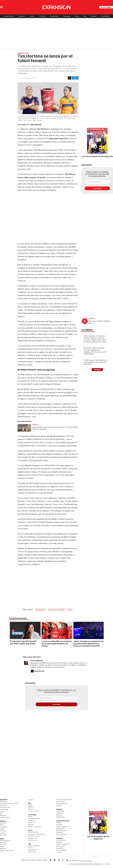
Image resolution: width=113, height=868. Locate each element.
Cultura (31, 800)
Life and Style (105, 16)
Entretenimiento (34, 819)
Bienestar (60, 848)
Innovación (60, 802)
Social (31, 848)
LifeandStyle (5, 817)
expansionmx (52, 860)
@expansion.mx (59, 860)
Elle (30, 803)
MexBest (60, 838)
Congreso (4, 827)
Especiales (61, 817)
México (3, 825)
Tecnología (66, 16)
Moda (2, 847)
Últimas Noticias (9, 16)
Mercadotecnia (23, 53)
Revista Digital (106, 7)
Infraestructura (34, 836)
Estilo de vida (33, 811)
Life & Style (32, 815)
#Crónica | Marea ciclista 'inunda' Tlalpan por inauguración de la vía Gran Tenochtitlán (95, 351)
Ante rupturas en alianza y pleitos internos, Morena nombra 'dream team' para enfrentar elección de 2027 (95, 339)
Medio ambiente (34, 846)
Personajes (61, 846)
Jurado (59, 852)
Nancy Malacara (37, 661)
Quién (2, 839)
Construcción (33, 832)
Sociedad (4, 835)
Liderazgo (60, 813)
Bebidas (59, 842)
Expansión (4, 799)
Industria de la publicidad (56, 610)
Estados (3, 831)
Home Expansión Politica (9, 803)
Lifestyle (60, 833)
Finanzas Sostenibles (64, 800)
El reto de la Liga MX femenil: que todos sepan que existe (23, 642)
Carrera (35, 425)
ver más (97, 370)
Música (31, 825)
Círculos (3, 844)
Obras (77, 16)
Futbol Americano (63, 827)
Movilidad (32, 852)
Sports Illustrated (63, 821)
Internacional (54, 16)
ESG (85, 16)
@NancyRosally (36, 125)
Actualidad (60, 811)
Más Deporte (61, 831)
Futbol (70, 610)
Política (32, 16)
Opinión (3, 833)
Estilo (30, 817)
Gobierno (3, 823)
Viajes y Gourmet (6, 851)
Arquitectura (33, 838)
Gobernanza (33, 850)
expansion (69, 860)
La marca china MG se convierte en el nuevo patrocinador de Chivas (56, 644)
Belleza (3, 849)
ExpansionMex (64, 860)
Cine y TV (32, 823)
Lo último (87, 330)
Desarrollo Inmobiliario (37, 834)
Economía (42, 16)
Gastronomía (61, 840)
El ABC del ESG (62, 804)
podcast (92, 319)
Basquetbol (61, 829)
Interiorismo (33, 840)
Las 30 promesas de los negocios (97, 156)
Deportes (32, 821)
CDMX (2, 829)
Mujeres (94, 16)
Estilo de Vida (62, 850)
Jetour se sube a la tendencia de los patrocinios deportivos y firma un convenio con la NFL (88, 644)
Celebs (31, 809)
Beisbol (59, 825)
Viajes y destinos (63, 844)
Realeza (3, 842)
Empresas (22, 16)
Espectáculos (5, 840)
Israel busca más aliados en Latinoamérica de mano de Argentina (95, 362)
